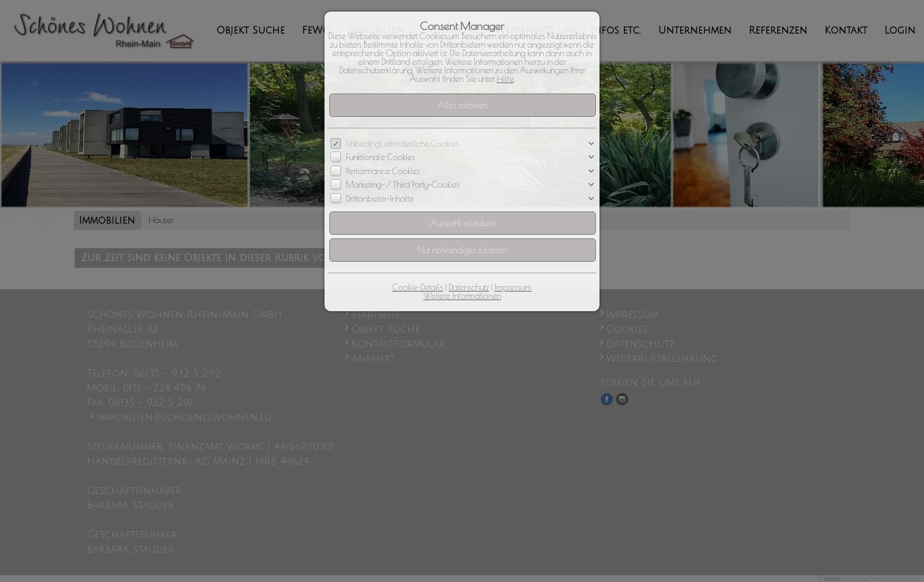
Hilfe (505, 79)
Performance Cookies (383, 171)
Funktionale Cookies (380, 158)
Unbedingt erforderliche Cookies (402, 144)
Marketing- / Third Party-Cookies (403, 185)
